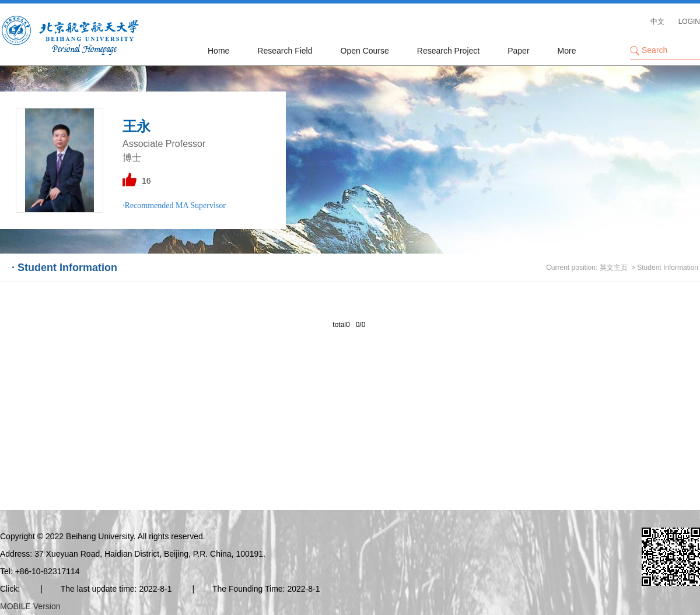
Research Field (285, 51)
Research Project (448, 51)
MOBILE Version (30, 606)
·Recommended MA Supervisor (174, 205)
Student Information (668, 268)
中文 (657, 22)
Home (218, 51)
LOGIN (689, 22)
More (567, 51)
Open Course (365, 51)
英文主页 (614, 268)
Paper (518, 51)
